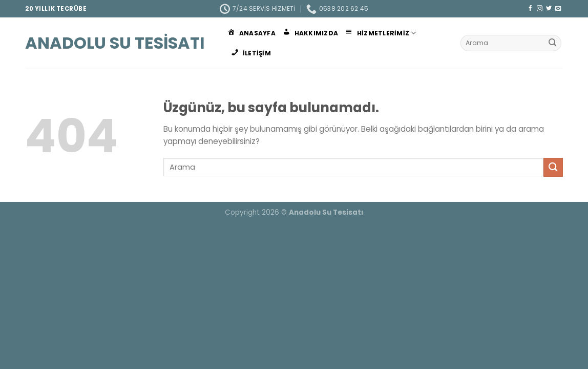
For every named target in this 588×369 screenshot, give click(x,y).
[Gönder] (553, 43)
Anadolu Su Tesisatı (115, 43)
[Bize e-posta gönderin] (558, 9)
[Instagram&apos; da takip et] (540, 9)
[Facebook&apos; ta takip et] (530, 9)
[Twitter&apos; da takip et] (549, 9)
